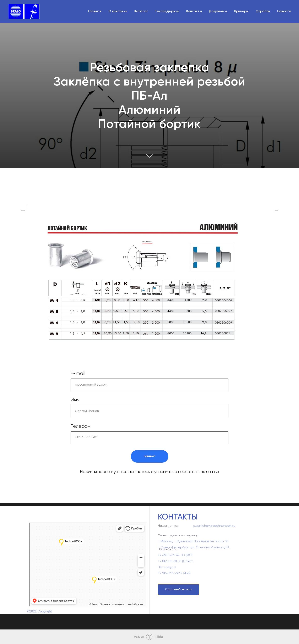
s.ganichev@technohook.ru (214, 527)
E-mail (78, 374)
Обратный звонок (179, 589)
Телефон (81, 426)
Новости (284, 11)
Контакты (194, 11)
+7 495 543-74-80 (171, 559)
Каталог (141, 11)
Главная (95, 11)
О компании (118, 11)
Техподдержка (167, 11)
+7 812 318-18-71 (170, 565)
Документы (218, 11)
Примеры (241, 11)
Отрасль (263, 11)
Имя (75, 400)
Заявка (150, 456)
